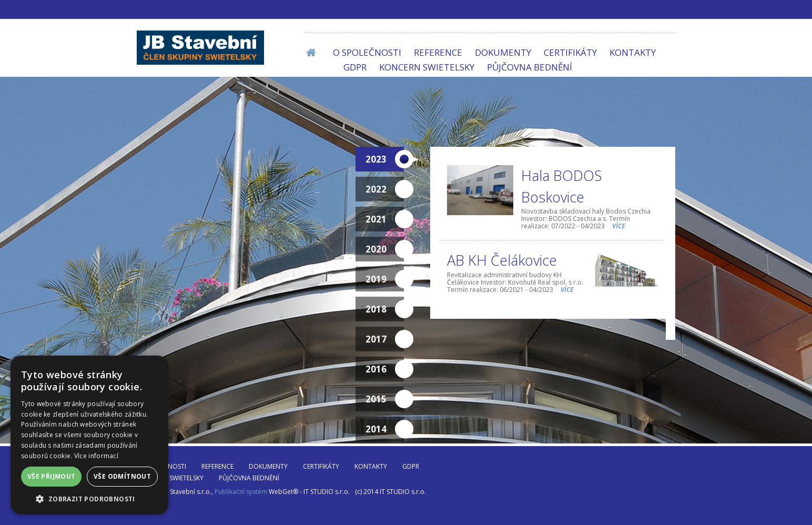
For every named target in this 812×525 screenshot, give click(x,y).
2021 (385, 219)
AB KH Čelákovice (502, 260)
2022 (385, 189)
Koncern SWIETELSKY (427, 67)
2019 (385, 279)
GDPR (355, 67)
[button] (89, 499)
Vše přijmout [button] (52, 476)
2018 (385, 309)
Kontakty (633, 52)
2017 (385, 339)
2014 (385, 429)
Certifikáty (570, 52)
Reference (438, 52)
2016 (385, 369)
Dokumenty (503, 52)
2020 (385, 249)
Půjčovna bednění (530, 67)
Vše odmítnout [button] (122, 476)
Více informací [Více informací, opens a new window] (96, 456)
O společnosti (367, 52)
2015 (385, 399)
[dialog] (89, 435)
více (619, 226)
